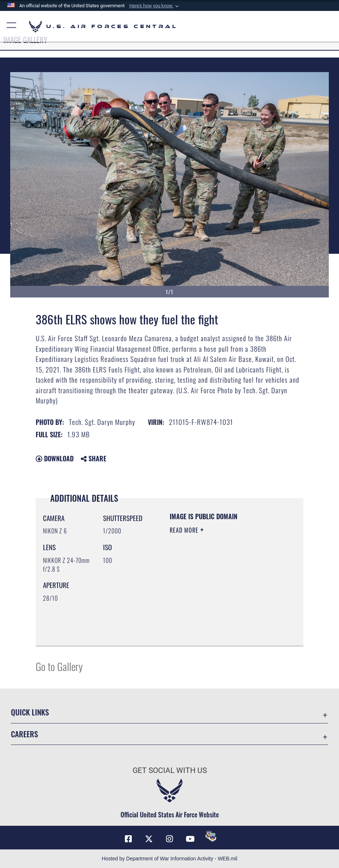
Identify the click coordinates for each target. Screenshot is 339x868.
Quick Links (30, 712)
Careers (24, 734)
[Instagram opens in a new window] (170, 839)
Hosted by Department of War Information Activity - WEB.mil (169, 859)
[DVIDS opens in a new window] (211, 836)
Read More (185, 530)
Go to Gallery (59, 666)
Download (55, 458)
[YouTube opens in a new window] (190, 839)
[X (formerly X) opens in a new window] (149, 839)
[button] (155, 6)
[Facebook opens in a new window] (128, 839)
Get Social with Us (170, 770)
